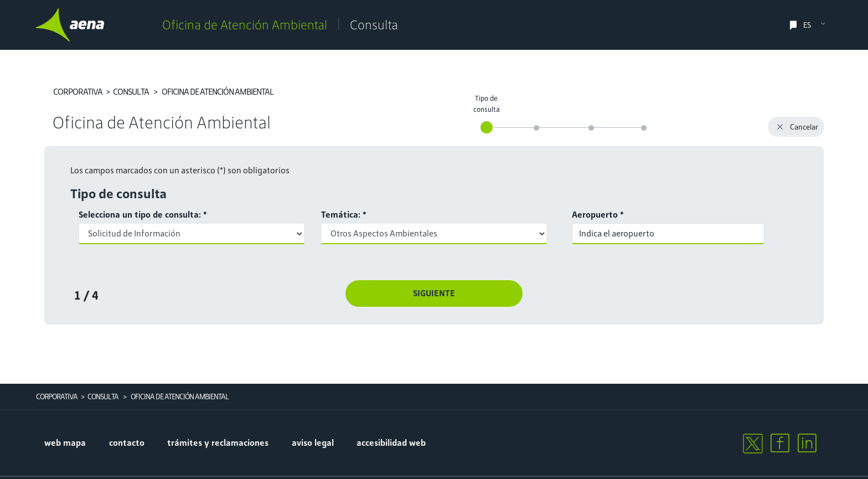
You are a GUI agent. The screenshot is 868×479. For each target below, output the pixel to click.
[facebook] (780, 443)
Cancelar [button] (796, 128)
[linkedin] (807, 443)
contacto (127, 443)
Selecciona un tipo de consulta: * (143, 215)
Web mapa (65, 443)
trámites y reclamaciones (218, 443)
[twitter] (752, 443)
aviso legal (313, 443)
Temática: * (344, 215)
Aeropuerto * (598, 215)
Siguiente (434, 293)
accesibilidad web (391, 443)
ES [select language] (807, 25)
